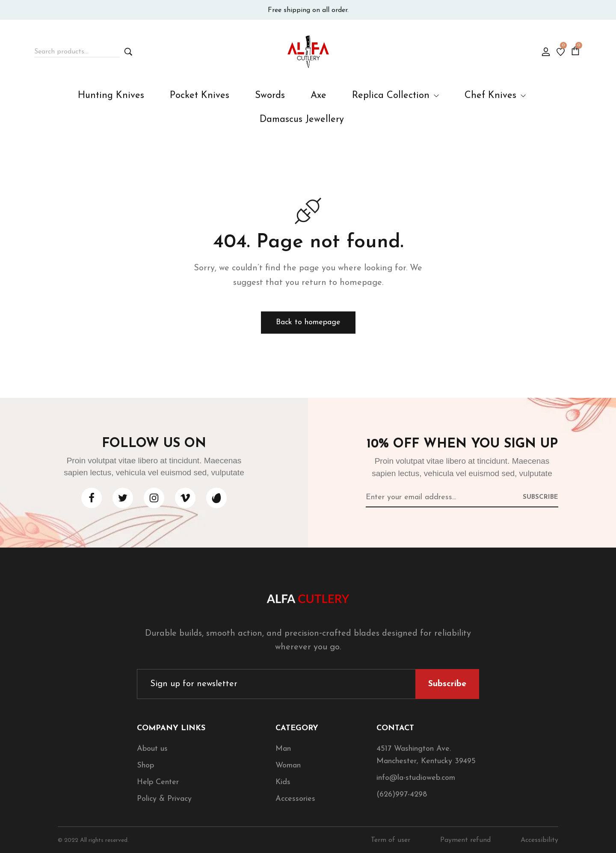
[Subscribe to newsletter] (540, 497)
